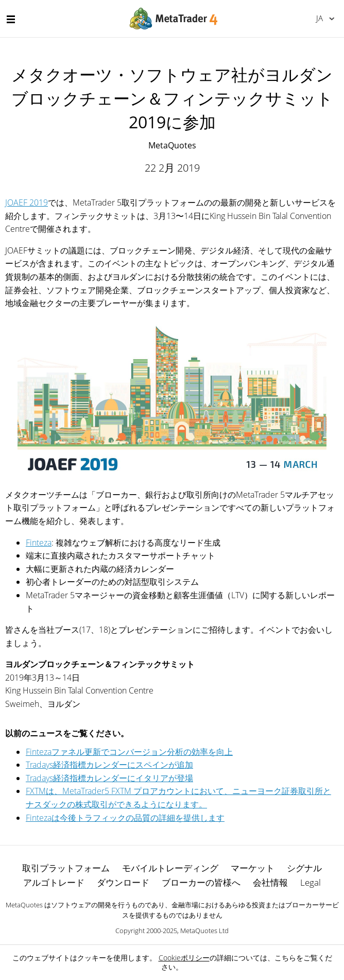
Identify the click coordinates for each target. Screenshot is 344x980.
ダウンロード (123, 882)
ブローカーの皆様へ (201, 882)
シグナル (304, 868)
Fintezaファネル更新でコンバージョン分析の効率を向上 (129, 752)
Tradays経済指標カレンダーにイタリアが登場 (109, 778)
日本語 (320, 18)
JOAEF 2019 (27, 202)
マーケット (253, 868)
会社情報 (270, 882)
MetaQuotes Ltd (204, 931)
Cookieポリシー (184, 958)
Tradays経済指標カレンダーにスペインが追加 (109, 765)
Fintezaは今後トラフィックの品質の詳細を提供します (125, 818)
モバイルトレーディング (170, 868)
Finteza (39, 543)
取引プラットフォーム (66, 868)
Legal (311, 882)
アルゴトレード (54, 882)
